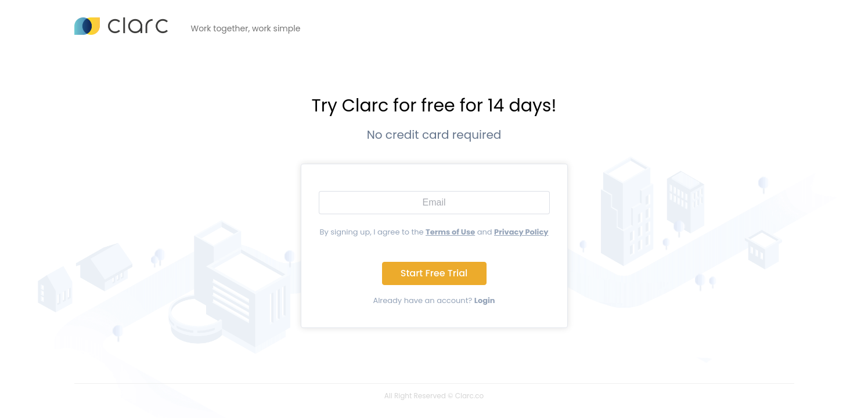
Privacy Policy (521, 232)
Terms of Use (450, 232)
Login (485, 300)
